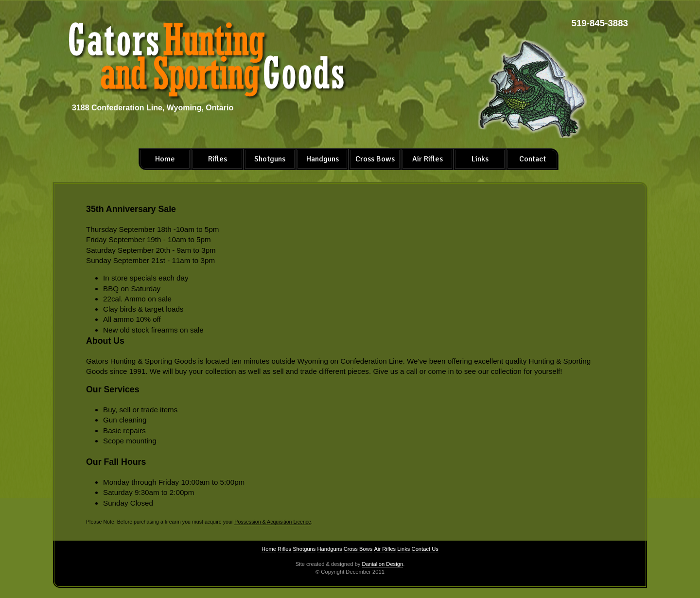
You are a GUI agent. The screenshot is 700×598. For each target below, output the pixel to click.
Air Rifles (428, 159)
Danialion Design (383, 564)
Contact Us (425, 549)
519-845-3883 (600, 23)
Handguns (323, 159)
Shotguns (270, 159)
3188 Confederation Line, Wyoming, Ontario (153, 108)
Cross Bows (375, 159)
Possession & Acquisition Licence (273, 522)
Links (480, 159)
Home (165, 159)
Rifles (218, 159)
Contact (533, 159)
